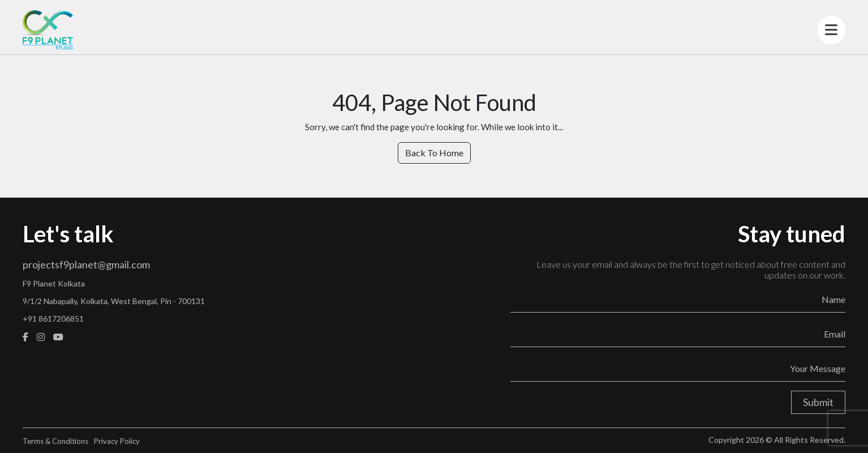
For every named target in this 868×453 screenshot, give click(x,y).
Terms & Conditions (55, 441)
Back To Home (434, 153)
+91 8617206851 (53, 319)
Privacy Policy (117, 441)
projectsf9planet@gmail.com (86, 264)
